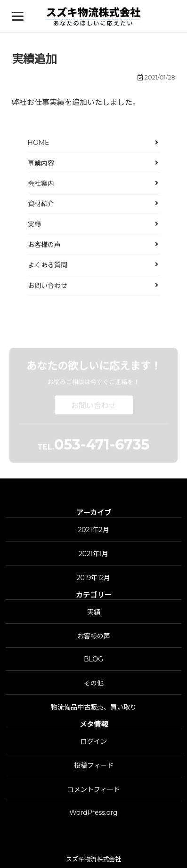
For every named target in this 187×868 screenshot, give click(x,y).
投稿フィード (94, 765)
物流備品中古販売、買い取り (94, 707)
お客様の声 (44, 245)
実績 (34, 224)
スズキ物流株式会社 (93, 859)
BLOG (93, 659)
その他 (94, 683)
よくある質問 (48, 265)
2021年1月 (93, 554)
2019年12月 (94, 578)
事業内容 (41, 163)
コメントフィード (94, 789)
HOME (39, 143)
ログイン (94, 741)
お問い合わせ (48, 286)
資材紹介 (41, 204)
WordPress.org (93, 812)
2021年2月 (93, 530)
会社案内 (41, 183)
